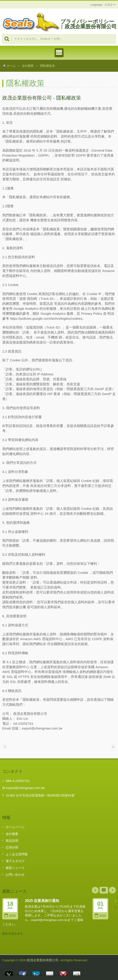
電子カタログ (15, 861)
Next (112, 890)
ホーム (11, 66)
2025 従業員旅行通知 (42, 901)
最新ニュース (15, 868)
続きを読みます (13, 934)
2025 (10, 916)
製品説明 (12, 841)
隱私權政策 (47, 66)
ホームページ (15, 827)
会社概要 (28, 66)
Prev (95, 890)
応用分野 (12, 847)
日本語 (109, 5)
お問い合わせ (15, 875)
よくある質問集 (17, 854)
